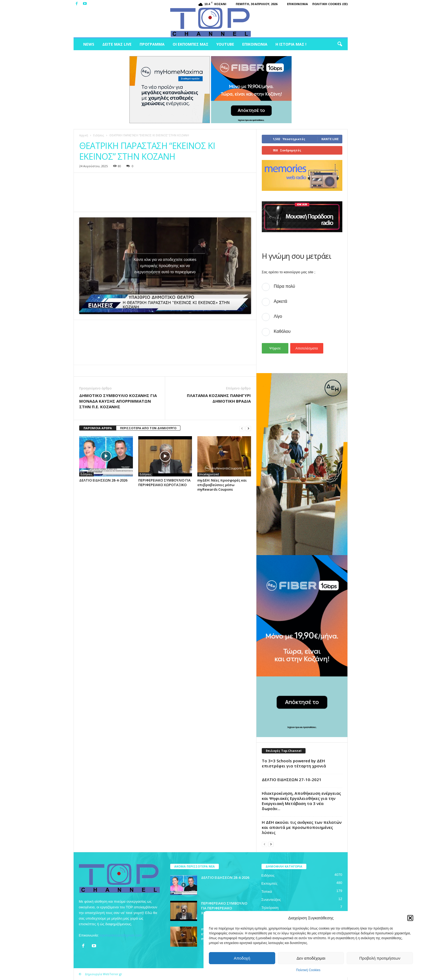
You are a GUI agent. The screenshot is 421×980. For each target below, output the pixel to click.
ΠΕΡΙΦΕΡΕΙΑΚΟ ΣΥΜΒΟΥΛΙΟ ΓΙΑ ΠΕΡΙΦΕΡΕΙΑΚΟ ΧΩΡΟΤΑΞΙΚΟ (164, 482)
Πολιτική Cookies (308, 970)
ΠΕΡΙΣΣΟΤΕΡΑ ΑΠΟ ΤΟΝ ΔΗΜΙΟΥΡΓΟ (148, 428)
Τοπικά (267, 892)
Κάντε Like (330, 139)
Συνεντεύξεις (271, 900)
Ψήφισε (275, 348)
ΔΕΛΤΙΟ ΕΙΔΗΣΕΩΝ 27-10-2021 (292, 779)
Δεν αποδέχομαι (311, 958)
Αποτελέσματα (307, 348)
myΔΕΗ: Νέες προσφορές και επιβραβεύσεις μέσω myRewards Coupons (222, 485)
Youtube (225, 44)
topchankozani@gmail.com (121, 935)
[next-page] (248, 428)
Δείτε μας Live (117, 44)
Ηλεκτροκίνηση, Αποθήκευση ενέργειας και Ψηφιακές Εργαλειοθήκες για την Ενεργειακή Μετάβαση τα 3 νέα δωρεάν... (301, 801)
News (89, 44)
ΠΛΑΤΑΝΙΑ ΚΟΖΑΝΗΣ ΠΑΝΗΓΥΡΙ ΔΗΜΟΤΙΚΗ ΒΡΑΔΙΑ (219, 398)
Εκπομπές (270, 884)
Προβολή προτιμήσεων (380, 958)
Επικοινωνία (297, 4)
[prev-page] (242, 428)
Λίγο (278, 316)
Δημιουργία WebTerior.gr (104, 974)
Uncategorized (209, 474)
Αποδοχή (242, 958)
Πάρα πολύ (284, 286)
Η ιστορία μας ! (291, 44)
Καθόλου (282, 331)
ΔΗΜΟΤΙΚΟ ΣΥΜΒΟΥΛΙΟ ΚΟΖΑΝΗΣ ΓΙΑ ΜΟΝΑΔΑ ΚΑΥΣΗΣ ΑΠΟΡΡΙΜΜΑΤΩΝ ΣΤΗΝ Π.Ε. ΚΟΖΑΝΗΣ (118, 401)
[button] (410, 918)
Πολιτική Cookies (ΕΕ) (330, 4)
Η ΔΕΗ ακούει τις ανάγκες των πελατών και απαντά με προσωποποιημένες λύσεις (302, 827)
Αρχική (84, 135)
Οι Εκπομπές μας (190, 44)
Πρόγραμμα (152, 44)
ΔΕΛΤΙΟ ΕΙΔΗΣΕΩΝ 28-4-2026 (103, 480)
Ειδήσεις (99, 135)
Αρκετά (281, 301)
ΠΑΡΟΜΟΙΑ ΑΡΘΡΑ (98, 428)
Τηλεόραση (270, 908)
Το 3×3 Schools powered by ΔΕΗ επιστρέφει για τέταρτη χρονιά (294, 763)
